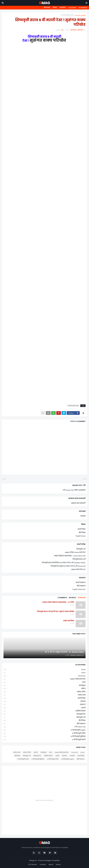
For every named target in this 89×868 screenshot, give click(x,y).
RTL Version (33, 864)
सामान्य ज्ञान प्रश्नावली (78, 503)
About (51, 864)
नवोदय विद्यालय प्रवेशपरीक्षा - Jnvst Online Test (70, 556)
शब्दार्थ (44, 708)
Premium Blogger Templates (49, 860)
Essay (44, 670)
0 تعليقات (58, 30)
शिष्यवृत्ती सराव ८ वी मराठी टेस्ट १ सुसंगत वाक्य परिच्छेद (56, 612)
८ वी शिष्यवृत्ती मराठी (67, 15)
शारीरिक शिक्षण (44, 711)
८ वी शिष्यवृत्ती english (44, 730)
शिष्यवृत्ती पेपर (44, 714)
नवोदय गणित (44, 692)
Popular (82, 598)
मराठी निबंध (82, 529)
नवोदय (44, 689)
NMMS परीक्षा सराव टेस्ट (44, 679)
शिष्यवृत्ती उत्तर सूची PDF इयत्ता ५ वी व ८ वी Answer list (68, 566)
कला (44, 682)
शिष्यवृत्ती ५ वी (81, 549)
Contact (43, 864)
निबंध (55, 8)
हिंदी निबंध (82, 533)
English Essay (81, 536)
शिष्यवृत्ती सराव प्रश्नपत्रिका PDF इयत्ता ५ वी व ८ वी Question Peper (64, 563)
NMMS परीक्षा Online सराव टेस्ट (75, 552)
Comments (62, 598)
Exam (44, 673)
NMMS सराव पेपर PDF (78, 569)
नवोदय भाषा (44, 695)
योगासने (47, 8)
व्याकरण (63, 8)
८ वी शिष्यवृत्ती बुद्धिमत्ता (44, 736)
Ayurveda (72, 8)
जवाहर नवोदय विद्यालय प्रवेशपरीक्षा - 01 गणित (58, 602)
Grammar (44, 676)
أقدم (4, 479)
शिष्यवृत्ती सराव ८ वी (79, 559)
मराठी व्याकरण (81, 582)
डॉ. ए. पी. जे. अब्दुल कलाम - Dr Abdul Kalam (64, 652)
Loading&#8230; (44, 222)
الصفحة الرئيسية (80, 15)
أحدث (84, 479)
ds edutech (83, 8)
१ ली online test (44, 727)
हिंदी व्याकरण (81, 586)
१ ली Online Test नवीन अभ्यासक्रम (74, 490)
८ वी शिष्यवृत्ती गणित (44, 733)
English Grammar (79, 589)
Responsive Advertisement (44, 800)
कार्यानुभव (44, 686)
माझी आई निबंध (69, 621)
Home (58, 864)
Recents (73, 598)
